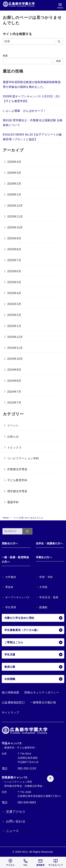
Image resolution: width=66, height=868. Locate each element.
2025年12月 (15, 206)
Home (6, 518)
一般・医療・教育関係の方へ (15, 560)
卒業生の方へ (44, 557)
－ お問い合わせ (14, 821)
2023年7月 (14, 403)
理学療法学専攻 (17, 491)
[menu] (60, 6)
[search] (59, 41)
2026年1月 (14, 195)
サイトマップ (10, 713)
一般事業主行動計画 (43, 702)
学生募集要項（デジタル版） (33, 630)
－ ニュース (10, 831)
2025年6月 (14, 271)
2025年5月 (14, 282)
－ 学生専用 (9, 607)
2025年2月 (14, 315)
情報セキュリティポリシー (42, 692)
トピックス (14, 447)
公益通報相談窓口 (13, 702)
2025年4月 (14, 293)
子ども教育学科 (17, 480)
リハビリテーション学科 (23, 458)
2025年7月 (14, 260)
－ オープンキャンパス (16, 597)
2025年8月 (14, 249)
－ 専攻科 (8, 587)
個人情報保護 (10, 692)
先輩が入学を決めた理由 (33, 618)
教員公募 (33, 667)
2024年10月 (15, 359)
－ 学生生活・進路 (47, 597)
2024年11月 (15, 348)
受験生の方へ (10, 543)
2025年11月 (15, 217)
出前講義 (33, 679)
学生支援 (33, 655)
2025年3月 (14, 304)
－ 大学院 (42, 587)
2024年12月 (15, 337)
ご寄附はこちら (33, 642)
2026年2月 (14, 184)
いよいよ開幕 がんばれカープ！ (24, 111)
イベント (13, 425)
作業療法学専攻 (17, 469)
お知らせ (13, 437)
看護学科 (13, 502)
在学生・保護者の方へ (49, 543)
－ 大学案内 (9, 577)
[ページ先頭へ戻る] (45, 743)
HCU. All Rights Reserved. (38, 852)
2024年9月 (14, 370)
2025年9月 (14, 238)
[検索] (33, 41)
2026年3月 (14, 173)
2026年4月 (14, 162)
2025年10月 (15, 227)
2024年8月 (14, 381)
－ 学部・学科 (44, 577)
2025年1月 (14, 326)
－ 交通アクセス (14, 812)
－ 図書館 (42, 607)
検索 (5, 56)
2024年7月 (14, 392)
